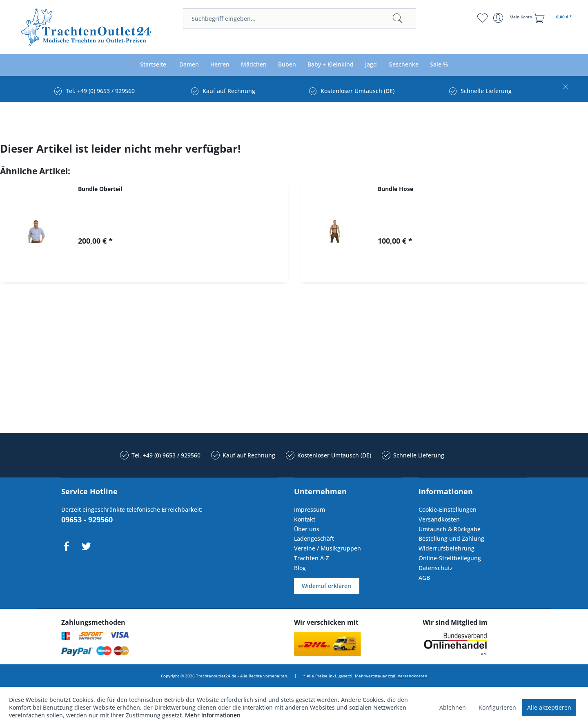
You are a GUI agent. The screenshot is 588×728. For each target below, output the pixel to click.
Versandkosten (439, 519)
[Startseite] (153, 65)
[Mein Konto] (513, 18)
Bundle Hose (395, 189)
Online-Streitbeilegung (450, 558)
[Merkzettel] (482, 18)
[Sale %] (439, 65)
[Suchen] (398, 18)
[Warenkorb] (554, 18)
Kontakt (305, 519)
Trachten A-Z (312, 558)
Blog (300, 568)
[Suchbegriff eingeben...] (300, 18)
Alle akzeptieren (549, 707)
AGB (424, 578)
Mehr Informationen (213, 715)
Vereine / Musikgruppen (327, 548)
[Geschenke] (403, 65)
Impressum (310, 509)
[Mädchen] (254, 65)
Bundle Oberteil (100, 189)
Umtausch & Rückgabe (450, 529)
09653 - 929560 (87, 519)
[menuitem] (300, 18)
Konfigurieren (497, 707)
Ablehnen (453, 707)
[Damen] (189, 65)
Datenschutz (436, 568)
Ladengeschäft (314, 538)
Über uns (307, 529)
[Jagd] (371, 65)
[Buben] (287, 65)
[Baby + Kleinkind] (331, 65)
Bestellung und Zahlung (451, 538)
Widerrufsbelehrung (447, 548)
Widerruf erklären (326, 586)
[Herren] (220, 65)
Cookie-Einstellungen (448, 509)
